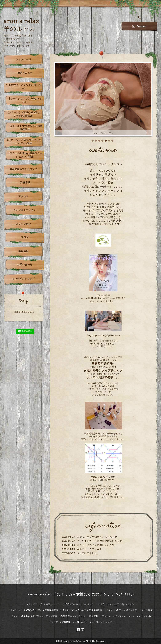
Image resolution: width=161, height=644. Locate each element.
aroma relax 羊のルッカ (74, 641)
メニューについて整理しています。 (97, 545)
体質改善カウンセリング (23, 169)
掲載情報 (23, 251)
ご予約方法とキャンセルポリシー (23, 87)
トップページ (23, 59)
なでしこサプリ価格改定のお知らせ (97, 537)
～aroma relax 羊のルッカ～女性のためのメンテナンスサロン (80, 594)
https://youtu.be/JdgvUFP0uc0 (103, 335)
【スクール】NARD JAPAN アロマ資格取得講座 (23, 114)
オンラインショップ (23, 279)
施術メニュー (25, 73)
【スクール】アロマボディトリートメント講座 (23, 142)
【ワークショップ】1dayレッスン (25, 100)
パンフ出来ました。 (88, 553)
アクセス (23, 196)
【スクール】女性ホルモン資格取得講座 (25, 128)
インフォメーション (25, 210)
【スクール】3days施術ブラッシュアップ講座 (25, 155)
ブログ (25, 237)
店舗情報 (25, 182)
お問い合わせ (25, 265)
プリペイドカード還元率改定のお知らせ (99, 541)
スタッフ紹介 (23, 224)
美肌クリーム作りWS (89, 549)
